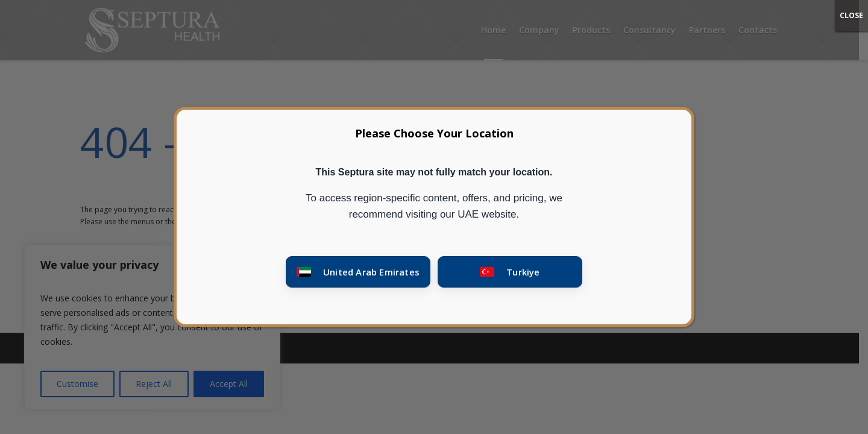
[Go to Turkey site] (510, 272)
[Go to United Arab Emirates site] (358, 272)
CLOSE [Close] (851, 15)
